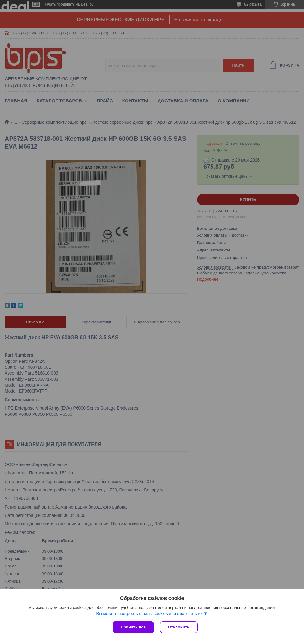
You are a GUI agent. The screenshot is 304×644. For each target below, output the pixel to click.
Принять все (133, 627)
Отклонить (179, 627)
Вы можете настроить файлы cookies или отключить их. (150, 613)
